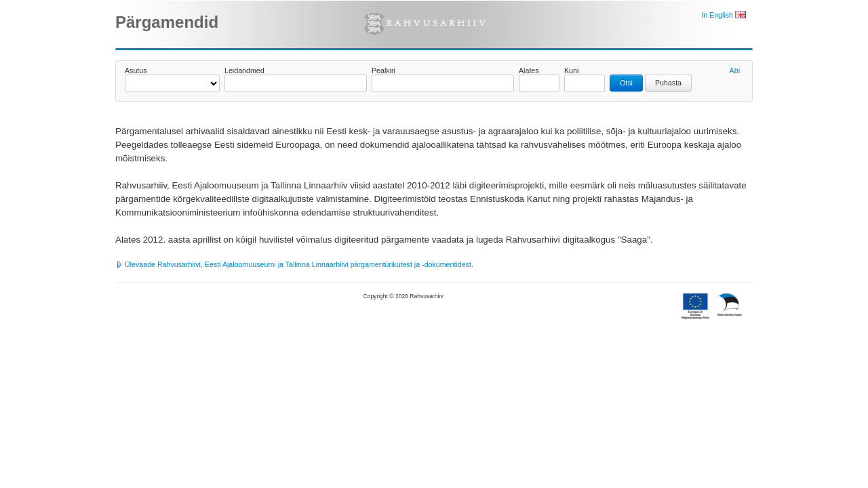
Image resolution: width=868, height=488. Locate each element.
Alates (529, 70)
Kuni (571, 70)
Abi (735, 70)
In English (724, 15)
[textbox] (296, 83)
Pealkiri (383, 70)
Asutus (136, 70)
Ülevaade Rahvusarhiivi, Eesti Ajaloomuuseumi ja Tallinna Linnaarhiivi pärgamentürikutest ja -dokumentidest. (294, 264)
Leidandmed (244, 70)
